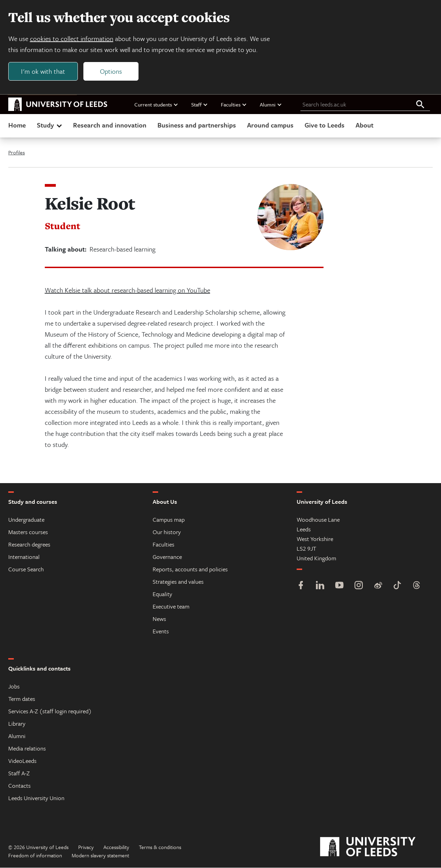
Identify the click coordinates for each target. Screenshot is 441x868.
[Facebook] (301, 586)
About (365, 125)
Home (17, 125)
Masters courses (28, 532)
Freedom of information (35, 856)
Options (111, 71)
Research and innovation (110, 125)
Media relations (27, 749)
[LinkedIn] (320, 586)
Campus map (169, 520)
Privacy (86, 847)
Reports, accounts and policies (190, 569)
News (159, 619)
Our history (167, 532)
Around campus (270, 125)
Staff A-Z (19, 773)
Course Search (26, 569)
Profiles (17, 153)
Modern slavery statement (100, 856)
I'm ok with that (43, 71)
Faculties (234, 104)
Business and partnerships (197, 125)
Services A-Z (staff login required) (50, 711)
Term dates (22, 699)
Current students (156, 104)
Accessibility (116, 847)
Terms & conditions (160, 847)
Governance (167, 557)
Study (50, 125)
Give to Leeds (325, 125)
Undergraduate (26, 520)
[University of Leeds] (376, 847)
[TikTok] (397, 586)
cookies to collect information (72, 38)
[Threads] (417, 586)
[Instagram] (359, 586)
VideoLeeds (22, 761)
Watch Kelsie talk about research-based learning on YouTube (127, 290)
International (24, 557)
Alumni (271, 104)
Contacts (19, 786)
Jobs (14, 687)
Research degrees (29, 545)
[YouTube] (339, 586)
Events (161, 631)
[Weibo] (378, 586)
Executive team (171, 607)
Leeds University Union (36, 798)
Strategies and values (178, 582)
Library (17, 724)
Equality (162, 594)
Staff (200, 104)
